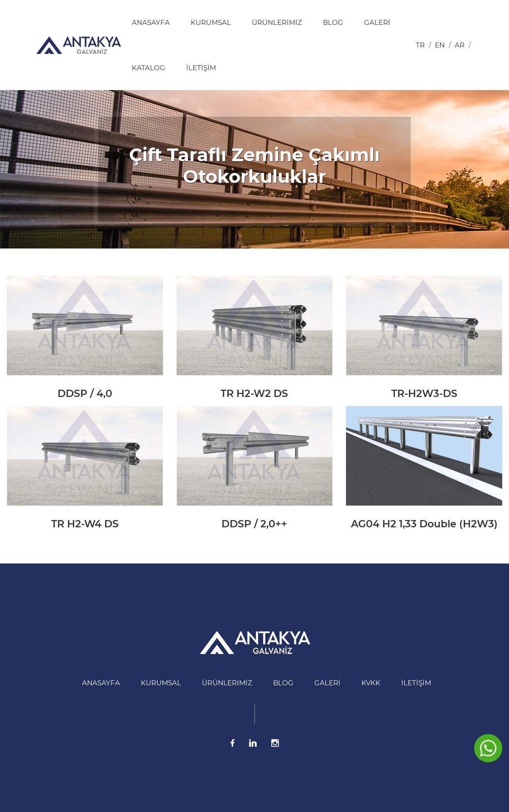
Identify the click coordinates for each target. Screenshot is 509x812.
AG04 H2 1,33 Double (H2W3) (424, 524)
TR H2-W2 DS (254, 394)
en (440, 45)
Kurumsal (211, 22)
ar (460, 45)
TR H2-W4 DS (85, 524)
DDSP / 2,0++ (254, 524)
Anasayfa (151, 22)
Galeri (377, 22)
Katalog (149, 68)
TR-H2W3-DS (424, 394)
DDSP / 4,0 (85, 394)
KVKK (371, 683)
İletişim (201, 68)
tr (420, 45)
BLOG (333, 22)
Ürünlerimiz (277, 22)
